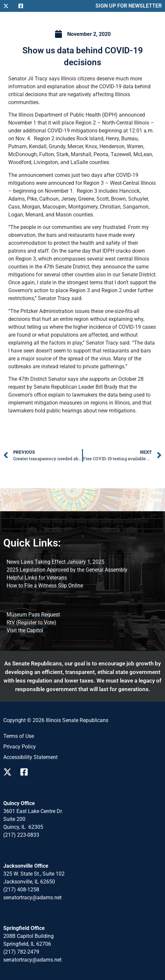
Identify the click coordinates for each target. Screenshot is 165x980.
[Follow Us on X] (8, 6)
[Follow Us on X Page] (9, 772)
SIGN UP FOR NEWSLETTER (129, 6)
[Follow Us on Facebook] (23, 6)
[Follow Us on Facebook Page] (26, 772)
